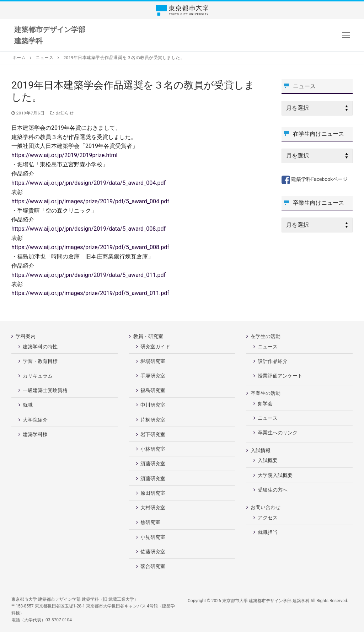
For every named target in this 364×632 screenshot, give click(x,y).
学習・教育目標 (40, 361)
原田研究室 (153, 493)
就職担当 (268, 532)
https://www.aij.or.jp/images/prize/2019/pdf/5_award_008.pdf (90, 247)
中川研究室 (153, 405)
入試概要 (268, 460)
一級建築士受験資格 (45, 390)
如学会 (265, 403)
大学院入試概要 (275, 475)
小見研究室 (153, 537)
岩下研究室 (153, 434)
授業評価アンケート (280, 376)
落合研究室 (153, 566)
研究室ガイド (155, 347)
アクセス (268, 518)
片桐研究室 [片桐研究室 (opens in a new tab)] (153, 420)
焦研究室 (150, 522)
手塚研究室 (153, 376)
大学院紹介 (35, 420)
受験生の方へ (273, 490)
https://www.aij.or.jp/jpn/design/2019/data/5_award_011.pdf (89, 275)
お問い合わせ (266, 507)
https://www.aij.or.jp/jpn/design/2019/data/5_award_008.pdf (89, 229)
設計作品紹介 (273, 361)
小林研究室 (153, 449)
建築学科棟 (35, 434)
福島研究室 (153, 390)
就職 (28, 405)
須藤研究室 (153, 464)
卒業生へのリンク (278, 433)
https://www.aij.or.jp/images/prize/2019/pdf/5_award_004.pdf (90, 201)
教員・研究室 (149, 336)
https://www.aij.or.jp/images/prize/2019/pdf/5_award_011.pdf (90, 293)
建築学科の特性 (40, 347)
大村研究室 (153, 508)
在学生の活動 (266, 336)
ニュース (268, 347)
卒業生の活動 (266, 393)
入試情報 (261, 450)
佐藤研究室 (153, 552)
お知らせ (62, 113)
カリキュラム (38, 376)
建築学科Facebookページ (315, 179)
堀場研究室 (153, 361)
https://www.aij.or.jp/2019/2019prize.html (64, 155)
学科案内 (26, 336)
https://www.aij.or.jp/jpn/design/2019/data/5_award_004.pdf (89, 183)
